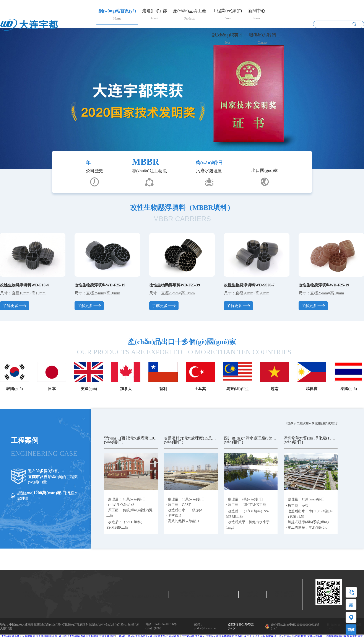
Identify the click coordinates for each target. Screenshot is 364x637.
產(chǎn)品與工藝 (190, 11)
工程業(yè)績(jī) (227, 11)
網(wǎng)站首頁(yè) (117, 11)
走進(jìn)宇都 (154, 11)
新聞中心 (257, 11)
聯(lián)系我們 (262, 35)
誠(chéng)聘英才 (228, 35)
